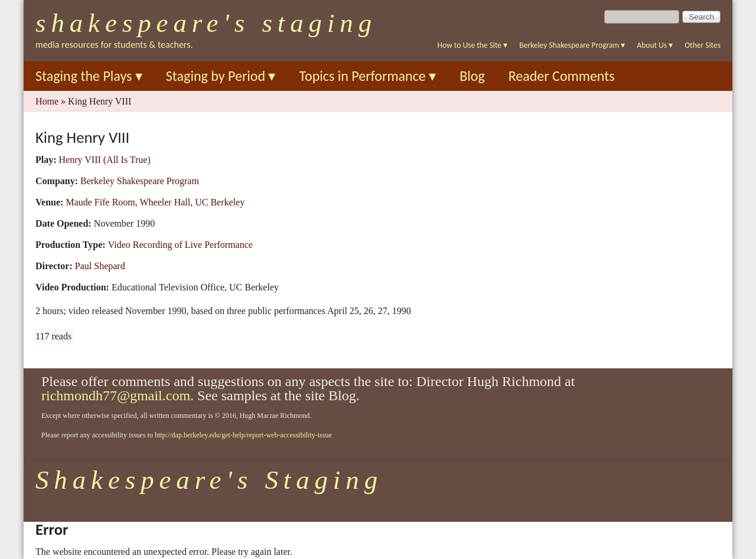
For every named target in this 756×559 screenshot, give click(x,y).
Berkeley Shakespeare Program (572, 45)
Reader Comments (562, 76)
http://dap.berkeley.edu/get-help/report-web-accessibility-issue (243, 435)
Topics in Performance (367, 76)
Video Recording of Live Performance (180, 245)
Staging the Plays (89, 76)
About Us (655, 45)
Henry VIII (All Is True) (105, 160)
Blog (472, 76)
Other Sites (703, 45)
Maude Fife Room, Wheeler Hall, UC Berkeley (155, 202)
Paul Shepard (100, 266)
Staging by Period (221, 76)
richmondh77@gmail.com (116, 395)
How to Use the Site (473, 45)
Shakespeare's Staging (206, 23)
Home (47, 101)
